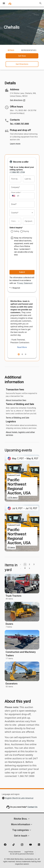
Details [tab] (11, 50)
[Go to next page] (29, 568)
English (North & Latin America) (19, 798)
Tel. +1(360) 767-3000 (19, 124)
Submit (22, 272)
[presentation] (23, 262)
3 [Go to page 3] (34, 565)
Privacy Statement (25, 283)
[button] (22, 819)
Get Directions (22, 64)
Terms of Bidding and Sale (17, 418)
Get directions (18, 100)
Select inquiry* (16, 228)
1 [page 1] (25, 565)
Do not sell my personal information (22, 854)
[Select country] (14, 196)
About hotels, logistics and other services (20, 434)
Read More (22, 347)
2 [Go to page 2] (29, 565)
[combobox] (22, 213)
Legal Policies (29, 852)
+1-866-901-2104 (17, 172)
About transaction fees (16, 400)
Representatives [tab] (29, 50)
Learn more (15, 144)
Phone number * (16, 193)
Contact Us (33, 807)
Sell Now (22, 56)
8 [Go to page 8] (25, 568)
